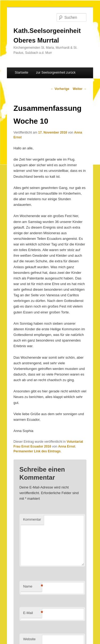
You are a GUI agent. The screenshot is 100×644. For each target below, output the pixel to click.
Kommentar (32, 519)
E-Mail (33, 613)
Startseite (21, 73)
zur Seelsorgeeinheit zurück (56, 73)
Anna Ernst (67, 446)
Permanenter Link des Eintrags (37, 451)
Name (33, 587)
